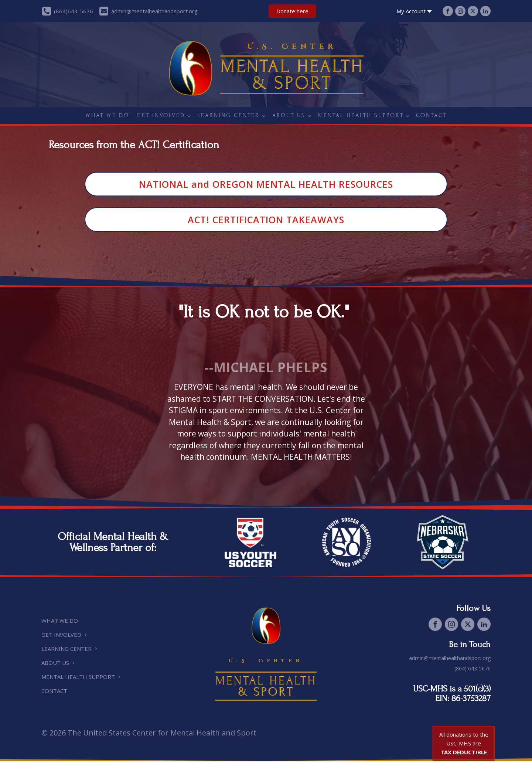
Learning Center (229, 115)
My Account (415, 11)
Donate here (292, 11)
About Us (289, 115)
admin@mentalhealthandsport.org (450, 658)
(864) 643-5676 (473, 668)
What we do (107, 115)
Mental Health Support (361, 115)
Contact (431, 115)
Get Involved (161, 115)
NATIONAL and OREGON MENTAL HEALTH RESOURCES (266, 184)
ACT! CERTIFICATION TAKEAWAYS (266, 220)
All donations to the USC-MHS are (464, 743)
